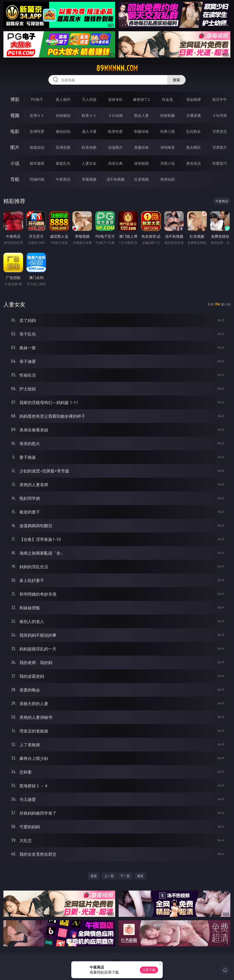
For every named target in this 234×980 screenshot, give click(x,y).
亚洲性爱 (37, 131)
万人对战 (89, 99)
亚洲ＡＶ (37, 115)
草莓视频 (89, 179)
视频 (15, 115)
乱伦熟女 (194, 131)
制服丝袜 (141, 131)
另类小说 (168, 163)
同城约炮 (37, 179)
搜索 (176, 80)
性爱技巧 (220, 163)
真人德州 (63, 99)
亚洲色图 (63, 147)
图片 (15, 147)
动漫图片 (115, 147)
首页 (94, 876)
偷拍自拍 (63, 131)
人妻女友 (89, 163)
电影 (15, 131)
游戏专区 (115, 99)
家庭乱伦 (63, 163)
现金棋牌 (194, 99)
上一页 (109, 876)
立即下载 (149, 970)
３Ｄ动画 (115, 115)
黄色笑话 (194, 163)
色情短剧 (168, 179)
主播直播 (194, 115)
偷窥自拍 (37, 147)
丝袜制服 (168, 115)
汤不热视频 (115, 179)
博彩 (15, 99)
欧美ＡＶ (89, 115)
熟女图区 (194, 147)
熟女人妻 (141, 115)
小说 (15, 163)
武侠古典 (115, 163)
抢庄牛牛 (220, 99)
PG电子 (37, 99)
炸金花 (168, 99)
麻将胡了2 (141, 99)
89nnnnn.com (117, 68)
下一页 (125, 876)
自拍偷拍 (63, 115)
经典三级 (168, 131)
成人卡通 (89, 131)
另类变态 (220, 131)
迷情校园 (141, 163)
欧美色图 (89, 147)
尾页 (140, 876)
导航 (15, 179)
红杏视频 (141, 179)
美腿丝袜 (141, 147)
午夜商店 (63, 179)
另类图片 (220, 147)
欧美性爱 (115, 131)
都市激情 (37, 163)
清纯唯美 (168, 147)
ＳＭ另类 (220, 115)
